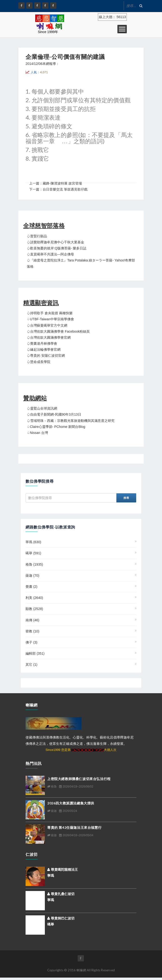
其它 (31, 665)
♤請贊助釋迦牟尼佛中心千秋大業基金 (55, 242)
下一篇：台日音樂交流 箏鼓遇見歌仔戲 (58, 189)
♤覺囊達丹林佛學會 (42, 343)
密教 (32, 631)
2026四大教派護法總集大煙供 (71, 803)
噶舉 (33, 553)
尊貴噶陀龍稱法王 (63, 870)
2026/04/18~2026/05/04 (76, 835)
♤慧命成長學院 (39, 362)
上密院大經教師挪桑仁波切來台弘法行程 (79, 779)
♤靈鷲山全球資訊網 (42, 408)
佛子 (31, 642)
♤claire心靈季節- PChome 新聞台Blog (56, 427)
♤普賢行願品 (37, 236)
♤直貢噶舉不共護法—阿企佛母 (50, 254)
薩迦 (32, 576)
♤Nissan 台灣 (37, 433)
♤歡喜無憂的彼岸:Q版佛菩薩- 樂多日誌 (57, 248)
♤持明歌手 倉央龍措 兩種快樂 (50, 313)
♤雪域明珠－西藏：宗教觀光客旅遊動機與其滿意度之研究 (71, 421)
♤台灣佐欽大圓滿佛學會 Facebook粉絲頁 (58, 331)
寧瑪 (33, 542)
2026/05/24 (68, 811)
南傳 (32, 620)
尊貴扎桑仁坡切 (61, 894)
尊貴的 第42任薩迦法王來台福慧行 (74, 827)
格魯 (34, 564)
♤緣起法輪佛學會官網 (44, 350)
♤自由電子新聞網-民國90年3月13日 (54, 414)
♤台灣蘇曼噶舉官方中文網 (47, 325)
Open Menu (122, 29)
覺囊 (31, 587)
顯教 (34, 609)
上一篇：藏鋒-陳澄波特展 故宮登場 (56, 183)
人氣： (39, 72)
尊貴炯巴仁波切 (61, 918)
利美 (34, 598)
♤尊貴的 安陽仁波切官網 (46, 356)
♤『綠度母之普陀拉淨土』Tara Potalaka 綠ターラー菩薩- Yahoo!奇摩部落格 (81, 263)
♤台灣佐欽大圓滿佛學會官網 (49, 337)
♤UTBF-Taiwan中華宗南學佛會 (50, 319)
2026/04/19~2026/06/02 (76, 787)
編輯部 (35, 653)
